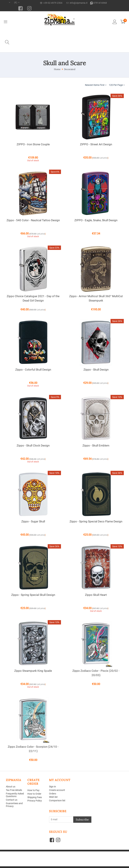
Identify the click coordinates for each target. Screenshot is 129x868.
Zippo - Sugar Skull (33, 521)
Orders (53, 794)
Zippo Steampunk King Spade (33, 671)
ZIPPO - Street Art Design (96, 144)
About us (11, 787)
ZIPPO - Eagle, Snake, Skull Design (96, 220)
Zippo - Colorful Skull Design (33, 370)
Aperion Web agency (31, 858)
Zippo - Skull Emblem (96, 445)
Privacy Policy (35, 801)
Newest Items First (96, 85)
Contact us (12, 800)
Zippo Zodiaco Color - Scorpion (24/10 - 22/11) (33, 749)
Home (57, 69)
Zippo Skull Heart (96, 595)
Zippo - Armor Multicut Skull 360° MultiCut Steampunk (96, 298)
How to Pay (33, 790)
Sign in (52, 787)
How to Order (34, 794)
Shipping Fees (35, 797)
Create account (57, 790)
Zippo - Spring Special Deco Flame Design (96, 521)
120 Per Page (117, 85)
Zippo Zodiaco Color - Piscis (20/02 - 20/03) (96, 673)
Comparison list (57, 800)
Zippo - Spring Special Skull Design (33, 595)
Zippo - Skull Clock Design (33, 445)
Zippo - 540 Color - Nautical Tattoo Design (33, 220)
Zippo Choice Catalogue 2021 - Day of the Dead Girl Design (33, 298)
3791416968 (99, 3)
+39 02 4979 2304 (51, 3)
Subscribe (82, 820)
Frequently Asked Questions (15, 795)
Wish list (53, 797)
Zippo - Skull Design (96, 370)
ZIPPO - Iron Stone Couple (33, 144)
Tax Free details (14, 790)
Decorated (70, 69)
